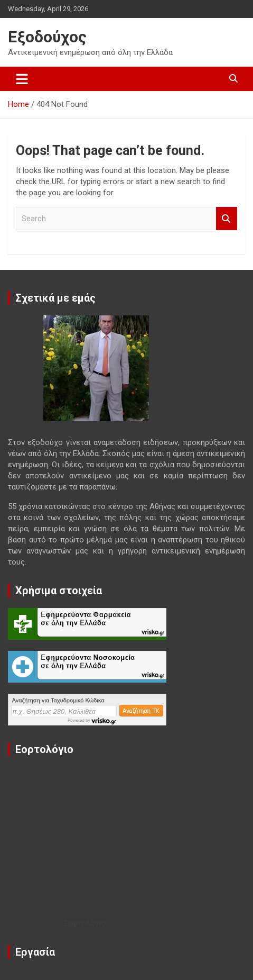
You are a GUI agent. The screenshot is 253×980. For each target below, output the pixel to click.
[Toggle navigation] (22, 79)
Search (227, 219)
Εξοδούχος (47, 37)
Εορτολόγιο (85, 923)
